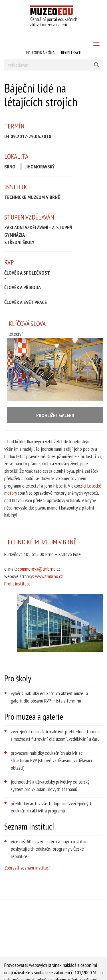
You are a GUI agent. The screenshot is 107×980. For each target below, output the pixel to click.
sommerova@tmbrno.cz (39, 569)
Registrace (71, 53)
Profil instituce (17, 584)
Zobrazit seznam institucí (27, 868)
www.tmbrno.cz (49, 576)
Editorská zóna (41, 53)
